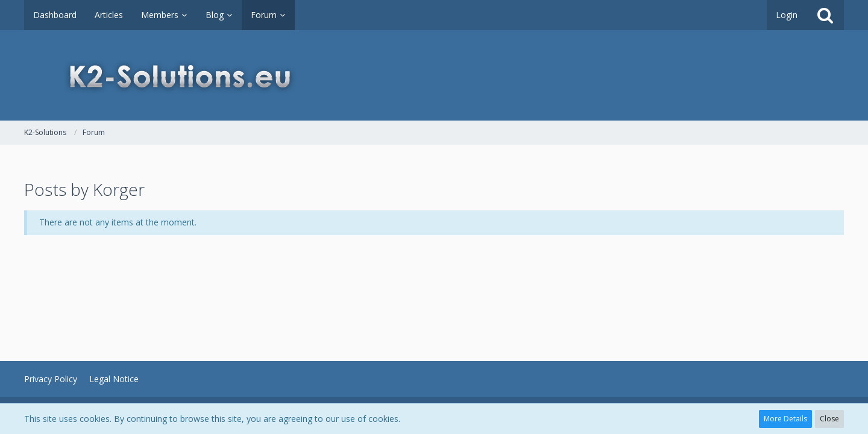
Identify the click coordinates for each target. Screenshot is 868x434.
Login (787, 15)
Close (829, 419)
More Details (785, 419)
